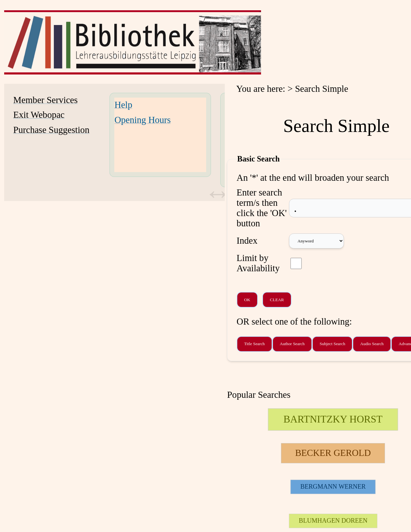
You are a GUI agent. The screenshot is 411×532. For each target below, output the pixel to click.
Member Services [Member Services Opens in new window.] (45, 100)
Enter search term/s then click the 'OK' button (262, 208)
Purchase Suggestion (51, 130)
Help (123, 105)
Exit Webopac (39, 115)
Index (247, 241)
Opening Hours (142, 120)
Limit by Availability (258, 263)
